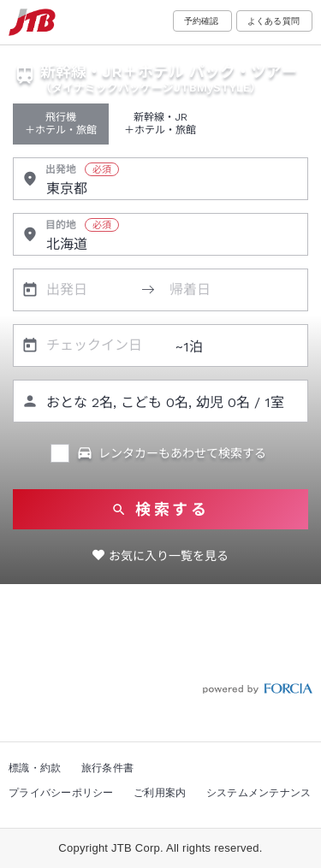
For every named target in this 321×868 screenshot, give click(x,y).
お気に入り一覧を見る (169, 556)
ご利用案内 (160, 793)
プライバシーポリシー (61, 793)
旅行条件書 (107, 768)
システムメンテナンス (259, 793)
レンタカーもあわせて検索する (171, 454)
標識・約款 (35, 768)
